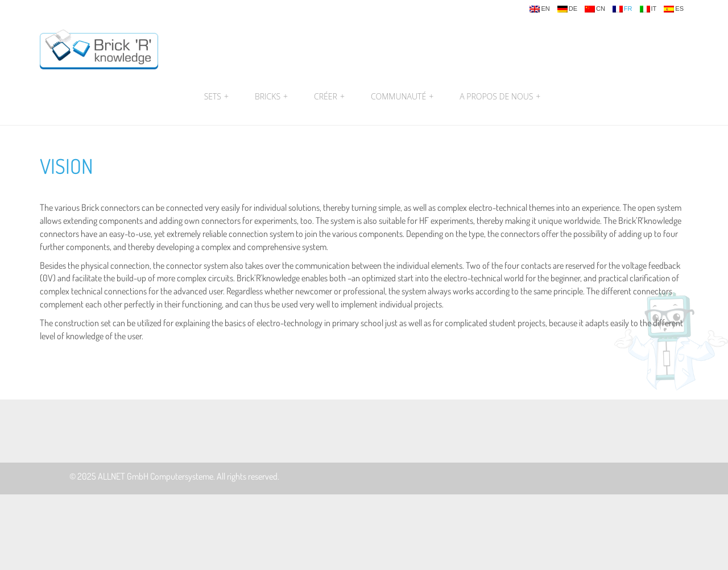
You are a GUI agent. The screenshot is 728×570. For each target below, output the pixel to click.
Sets (216, 97)
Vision (67, 166)
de (567, 9)
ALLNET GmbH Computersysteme (156, 476)
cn (595, 9)
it (648, 9)
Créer (329, 97)
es (674, 9)
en (539, 9)
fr (622, 9)
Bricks (271, 97)
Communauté (402, 97)
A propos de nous (499, 97)
